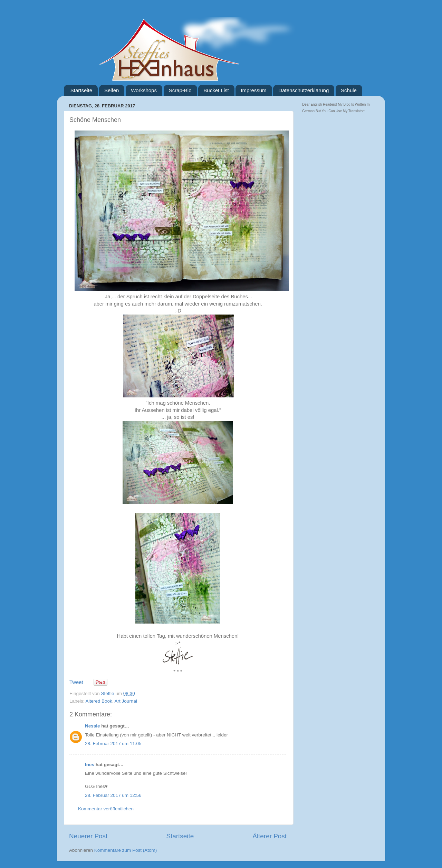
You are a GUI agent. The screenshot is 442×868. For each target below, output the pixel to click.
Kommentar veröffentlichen (106, 809)
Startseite (81, 90)
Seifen (112, 90)
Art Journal (126, 701)
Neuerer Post (88, 836)
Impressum (253, 90)
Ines (90, 765)
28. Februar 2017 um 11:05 (113, 744)
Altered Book (99, 701)
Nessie (93, 726)
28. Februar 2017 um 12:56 (113, 795)
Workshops (144, 90)
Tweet (76, 682)
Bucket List (216, 90)
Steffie (108, 693)
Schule (349, 90)
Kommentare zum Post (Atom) (126, 850)
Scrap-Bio (180, 90)
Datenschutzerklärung (304, 90)
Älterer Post (270, 836)
